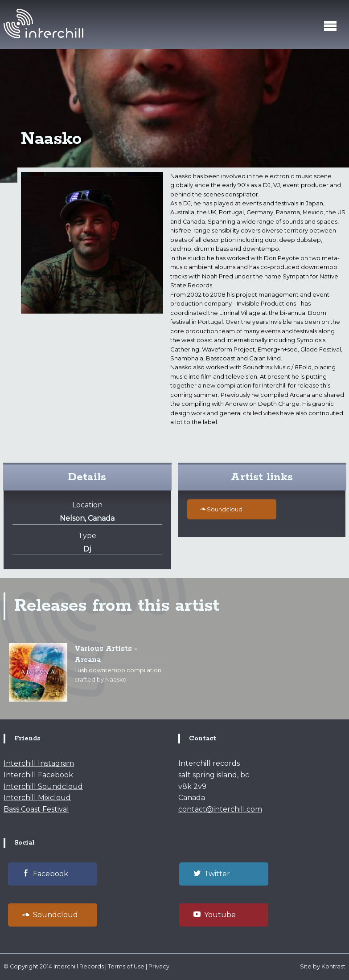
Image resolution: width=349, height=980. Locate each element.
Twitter (212, 874)
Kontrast (333, 966)
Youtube (215, 915)
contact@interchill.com (220, 809)
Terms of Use (126, 966)
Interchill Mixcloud (37, 798)
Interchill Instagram (39, 763)
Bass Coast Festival (36, 809)
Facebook (45, 874)
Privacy (159, 966)
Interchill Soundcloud (43, 786)
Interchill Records (79, 966)
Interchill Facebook (38, 775)
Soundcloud (221, 509)
